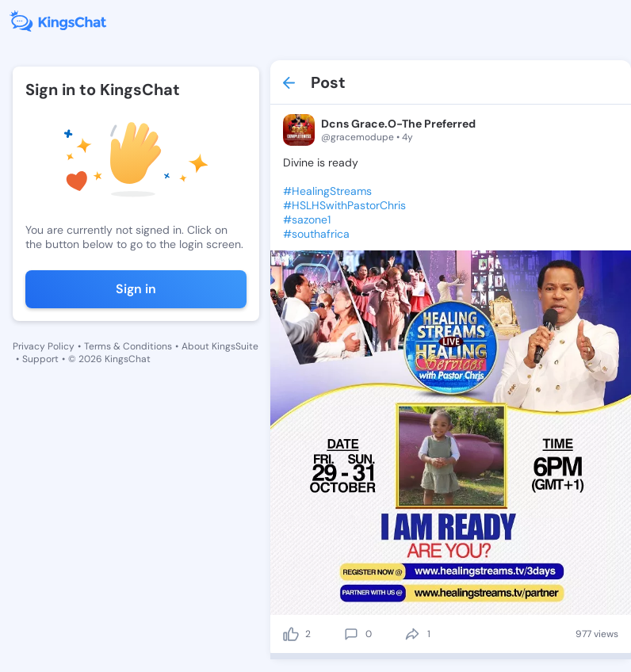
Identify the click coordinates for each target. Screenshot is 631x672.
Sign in (136, 289)
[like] (291, 634)
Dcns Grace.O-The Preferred (398, 124)
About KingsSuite (220, 346)
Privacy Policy (44, 346)
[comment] (351, 634)
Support (40, 359)
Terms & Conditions (128, 346)
